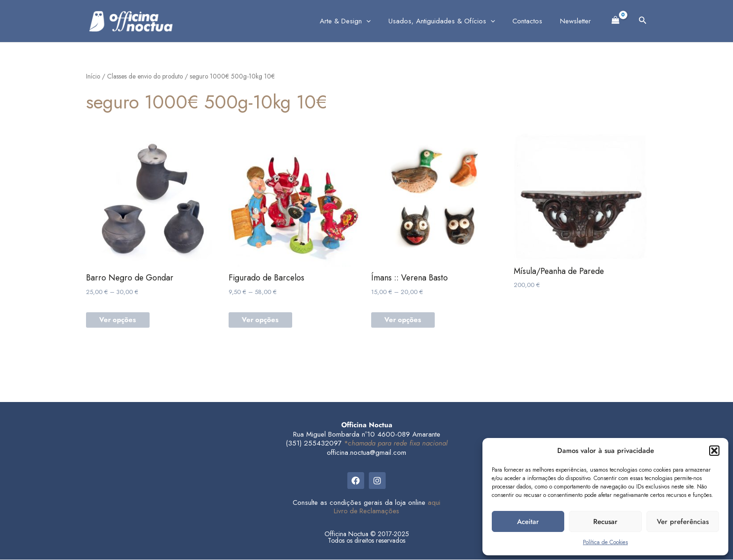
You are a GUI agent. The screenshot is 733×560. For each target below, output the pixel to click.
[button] (714, 451)
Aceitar (528, 522)
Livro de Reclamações (367, 511)
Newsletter (577, 21)
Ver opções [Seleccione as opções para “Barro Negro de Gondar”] (119, 321)
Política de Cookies (605, 542)
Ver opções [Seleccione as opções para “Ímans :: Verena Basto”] (404, 321)
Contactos (533, 21)
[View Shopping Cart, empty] (616, 19)
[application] (379, 21)
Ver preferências (683, 522)
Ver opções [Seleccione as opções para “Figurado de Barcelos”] (261, 321)
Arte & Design (358, 21)
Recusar (605, 522)
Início (93, 76)
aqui (434, 503)
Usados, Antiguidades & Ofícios (451, 21)
